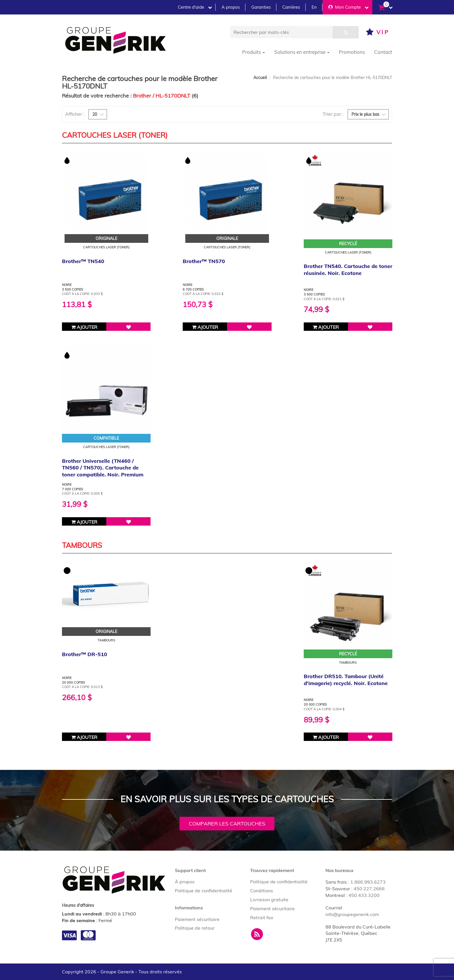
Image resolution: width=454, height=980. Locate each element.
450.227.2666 (369, 889)
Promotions (352, 52)
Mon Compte (348, 7)
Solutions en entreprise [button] (302, 52)
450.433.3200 (364, 895)
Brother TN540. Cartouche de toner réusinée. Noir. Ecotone (348, 269)
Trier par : (333, 114)
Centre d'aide (195, 7)
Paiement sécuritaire (197, 919)
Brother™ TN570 (204, 261)
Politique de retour (195, 928)
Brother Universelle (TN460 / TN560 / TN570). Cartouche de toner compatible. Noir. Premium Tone (103, 471)
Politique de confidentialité (204, 891)
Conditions (262, 891)
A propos (231, 7)
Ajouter (84, 327)
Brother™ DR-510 (85, 654)
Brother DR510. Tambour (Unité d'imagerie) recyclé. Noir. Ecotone (346, 680)
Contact (383, 52)
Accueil (260, 78)
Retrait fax (262, 917)
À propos (185, 882)
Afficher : (75, 114)
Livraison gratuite (269, 900)
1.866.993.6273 (368, 882)
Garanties (261, 7)
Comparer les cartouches (227, 824)
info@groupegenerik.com (352, 914)
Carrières (291, 7)
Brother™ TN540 (83, 261)
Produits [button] (253, 52)
